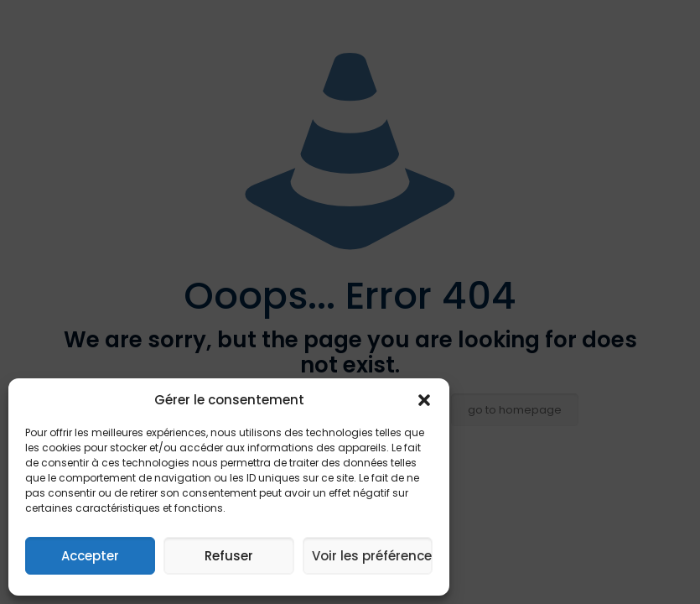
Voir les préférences (372, 556)
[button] (424, 400)
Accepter (90, 556)
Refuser (229, 556)
